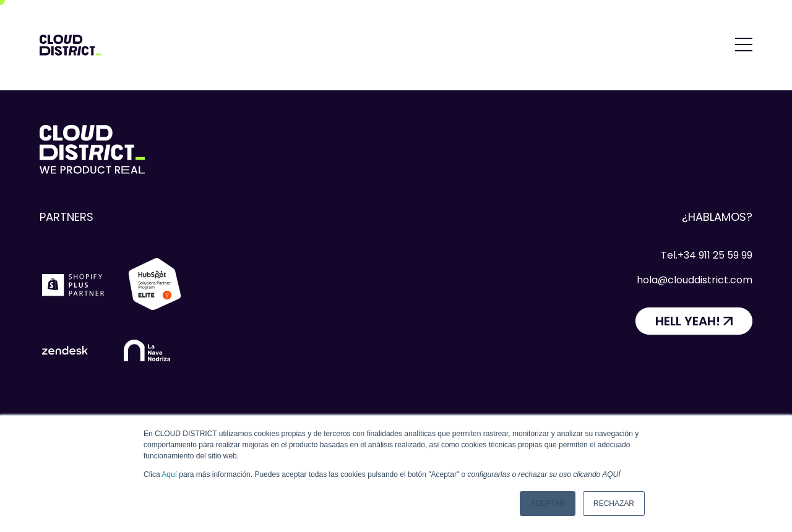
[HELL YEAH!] (694, 321)
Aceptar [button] (548, 504)
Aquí (169, 474)
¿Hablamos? (717, 217)
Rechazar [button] (614, 504)
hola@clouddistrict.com (695, 280)
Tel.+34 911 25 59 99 (707, 255)
